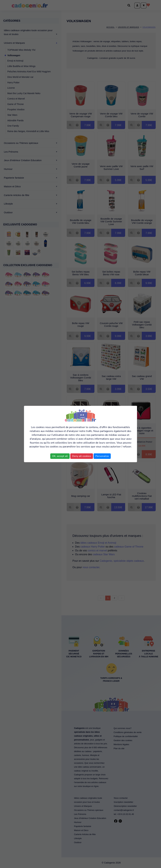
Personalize (102, 456)
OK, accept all (60, 456)
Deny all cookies (82, 456)
